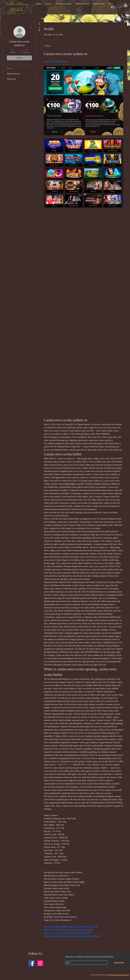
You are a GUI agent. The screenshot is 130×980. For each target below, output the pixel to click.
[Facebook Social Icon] (32, 963)
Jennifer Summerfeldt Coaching (118, 975)
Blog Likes (11, 79)
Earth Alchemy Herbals (17, 7)
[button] (126, 5)
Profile (10, 68)
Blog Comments (13, 74)
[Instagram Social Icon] (40, 963)
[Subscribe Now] (119, 963)
